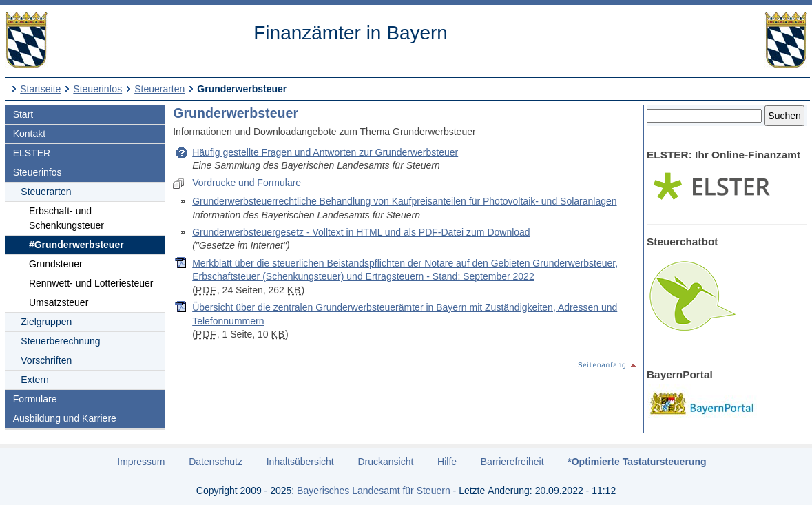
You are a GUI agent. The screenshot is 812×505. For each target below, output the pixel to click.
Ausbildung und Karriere (65, 418)
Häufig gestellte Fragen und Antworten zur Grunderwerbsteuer (325, 152)
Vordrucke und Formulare (247, 183)
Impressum (141, 462)
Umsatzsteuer (59, 302)
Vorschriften (46, 360)
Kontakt (29, 134)
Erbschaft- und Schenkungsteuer (66, 218)
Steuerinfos (97, 89)
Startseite (40, 89)
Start (23, 114)
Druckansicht (385, 462)
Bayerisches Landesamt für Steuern (374, 491)
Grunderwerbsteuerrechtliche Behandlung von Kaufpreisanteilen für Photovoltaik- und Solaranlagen (404, 201)
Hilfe (447, 462)
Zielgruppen (46, 322)
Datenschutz (216, 462)
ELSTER (32, 153)
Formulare (35, 399)
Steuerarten (159, 89)
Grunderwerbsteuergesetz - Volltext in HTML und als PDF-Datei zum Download (361, 232)
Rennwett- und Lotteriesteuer (91, 283)
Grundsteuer (56, 264)
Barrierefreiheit (512, 462)
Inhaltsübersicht (300, 462)
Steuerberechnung (60, 341)
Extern (34, 380)
